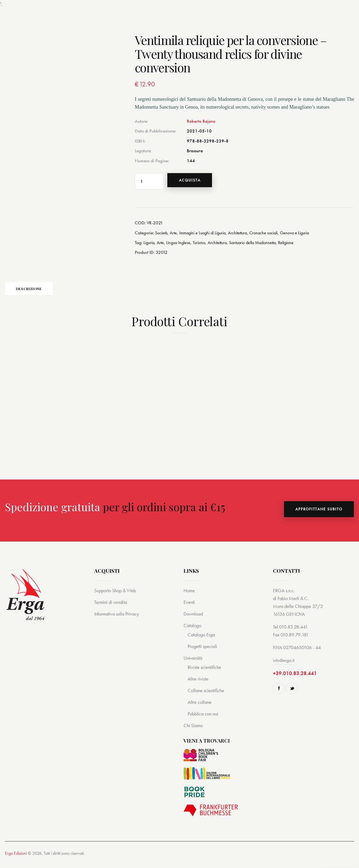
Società (162, 235)
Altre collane (200, 707)
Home (190, 596)
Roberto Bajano (201, 121)
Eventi (189, 607)
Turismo (203, 244)
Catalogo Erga (202, 640)
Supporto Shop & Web (117, 596)
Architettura (245, 235)
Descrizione (43, 292)
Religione (298, 244)
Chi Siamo (194, 731)
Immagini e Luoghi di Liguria (207, 235)
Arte (175, 235)
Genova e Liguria (306, 235)
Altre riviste (199, 684)
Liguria (150, 244)
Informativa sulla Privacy (119, 619)
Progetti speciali (203, 651)
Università (193, 663)
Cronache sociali (273, 235)
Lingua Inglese (181, 244)
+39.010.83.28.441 (295, 679)
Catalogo (193, 631)
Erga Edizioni (16, 858)
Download (194, 619)
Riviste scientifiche (205, 672)
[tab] (43, 292)
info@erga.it (284, 665)
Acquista (194, 181)
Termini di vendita (111, 607)
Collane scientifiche (207, 696)
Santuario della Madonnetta (261, 244)
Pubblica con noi (204, 719)
